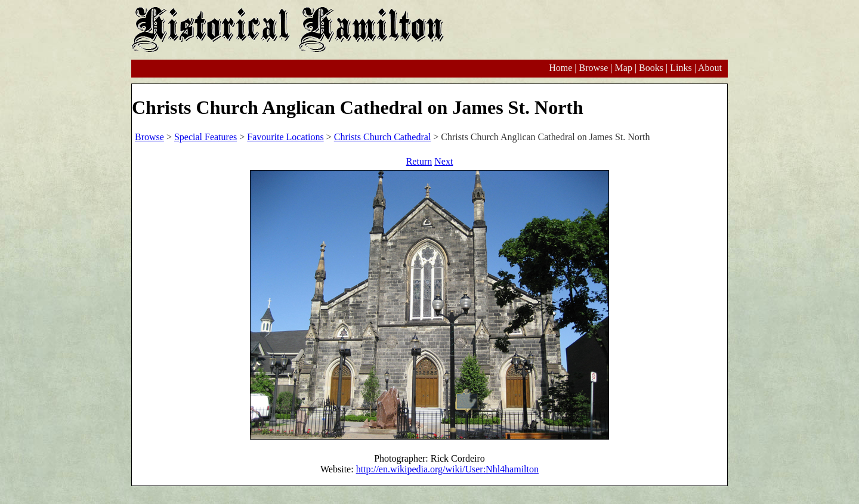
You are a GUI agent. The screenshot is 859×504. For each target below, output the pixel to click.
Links (681, 68)
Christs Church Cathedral (383, 137)
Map (624, 68)
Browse (593, 68)
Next (444, 161)
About (710, 68)
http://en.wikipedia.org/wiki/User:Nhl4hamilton (447, 469)
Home (560, 68)
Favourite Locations (285, 137)
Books (651, 68)
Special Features (206, 137)
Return (419, 161)
